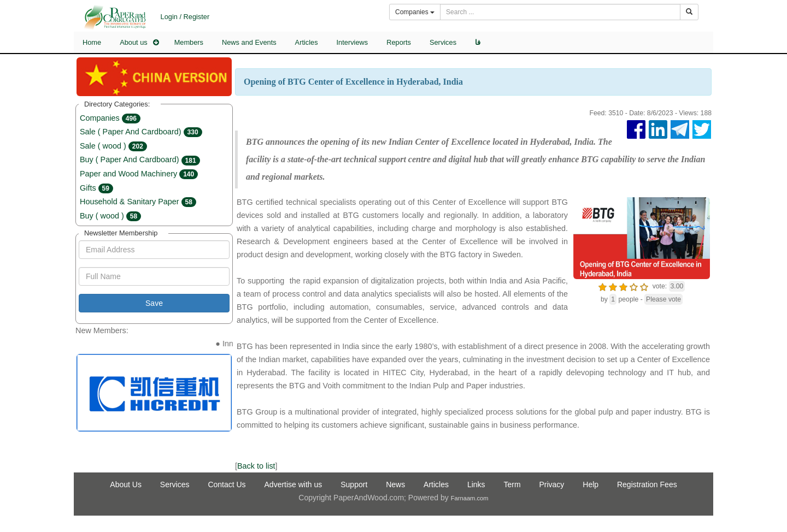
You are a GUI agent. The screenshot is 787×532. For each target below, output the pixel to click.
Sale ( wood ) (113, 146)
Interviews (353, 42)
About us (134, 42)
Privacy (551, 484)
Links (476, 484)
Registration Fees (647, 484)
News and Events (249, 42)
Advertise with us (293, 484)
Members (189, 42)
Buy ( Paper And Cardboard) (140, 159)
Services (443, 42)
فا (478, 42)
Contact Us (227, 484)
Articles (307, 42)
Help (591, 484)
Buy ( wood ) (110, 216)
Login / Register (185, 17)
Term (512, 484)
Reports (399, 42)
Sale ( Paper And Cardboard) (141, 132)
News (395, 484)
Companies (110, 118)
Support (354, 484)
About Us (126, 484)
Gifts (96, 188)
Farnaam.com (470, 498)
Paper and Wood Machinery (139, 174)
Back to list (256, 466)
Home (92, 42)
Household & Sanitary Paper (138, 202)
